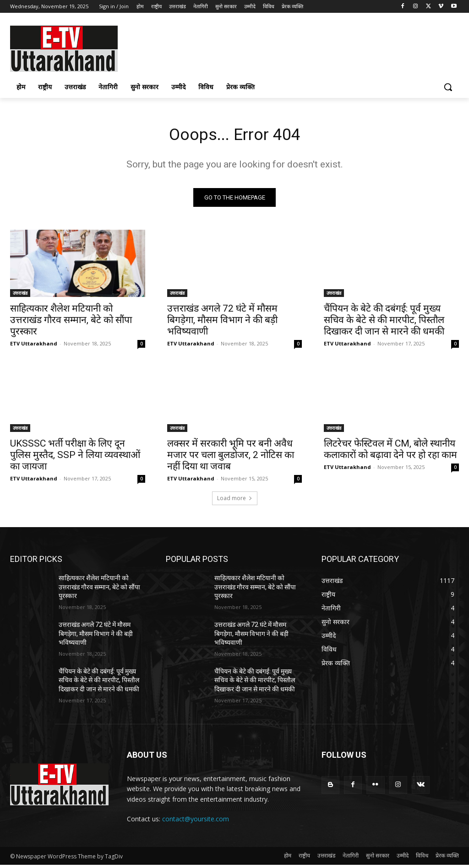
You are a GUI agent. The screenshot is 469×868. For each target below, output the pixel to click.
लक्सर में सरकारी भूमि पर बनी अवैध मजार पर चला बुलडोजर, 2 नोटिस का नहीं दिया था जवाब (231, 458)
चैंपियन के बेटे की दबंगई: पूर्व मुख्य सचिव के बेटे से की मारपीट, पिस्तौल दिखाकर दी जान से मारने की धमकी (384, 323)
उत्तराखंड (20, 296)
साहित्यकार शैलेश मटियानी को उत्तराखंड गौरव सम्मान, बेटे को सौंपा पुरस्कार (71, 323)
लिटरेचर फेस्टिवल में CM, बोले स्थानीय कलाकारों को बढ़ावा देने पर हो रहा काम (390, 452)
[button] (448, 87)
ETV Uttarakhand (34, 347)
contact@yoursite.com (196, 822)
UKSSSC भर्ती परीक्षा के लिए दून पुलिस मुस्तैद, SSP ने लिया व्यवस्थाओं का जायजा (75, 458)
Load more (235, 501)
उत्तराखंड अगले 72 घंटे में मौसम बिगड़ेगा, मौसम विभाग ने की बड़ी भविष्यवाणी (222, 323)
